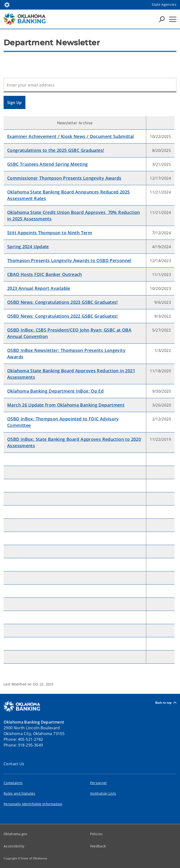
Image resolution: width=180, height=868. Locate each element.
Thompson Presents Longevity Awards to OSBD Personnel (69, 260)
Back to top (166, 703)
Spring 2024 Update (28, 247)
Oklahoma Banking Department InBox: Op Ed (55, 391)
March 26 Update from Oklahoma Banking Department (66, 405)
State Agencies (164, 4)
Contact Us (14, 764)
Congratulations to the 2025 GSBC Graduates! (56, 150)
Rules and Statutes (19, 793)
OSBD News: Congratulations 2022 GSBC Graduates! (63, 316)
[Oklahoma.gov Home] (7, 4)
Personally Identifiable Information (33, 804)
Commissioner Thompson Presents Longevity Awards (64, 178)
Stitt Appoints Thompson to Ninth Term (50, 233)
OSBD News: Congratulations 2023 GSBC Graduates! (63, 302)
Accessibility (14, 846)
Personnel (99, 783)
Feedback (98, 846)
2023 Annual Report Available (39, 288)
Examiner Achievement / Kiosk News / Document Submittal (71, 136)
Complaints (13, 783)
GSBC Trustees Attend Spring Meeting (47, 164)
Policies (96, 834)
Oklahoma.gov (15, 834)
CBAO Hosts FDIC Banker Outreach (45, 274)
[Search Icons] (162, 19)
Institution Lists (103, 793)
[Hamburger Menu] (173, 19)
